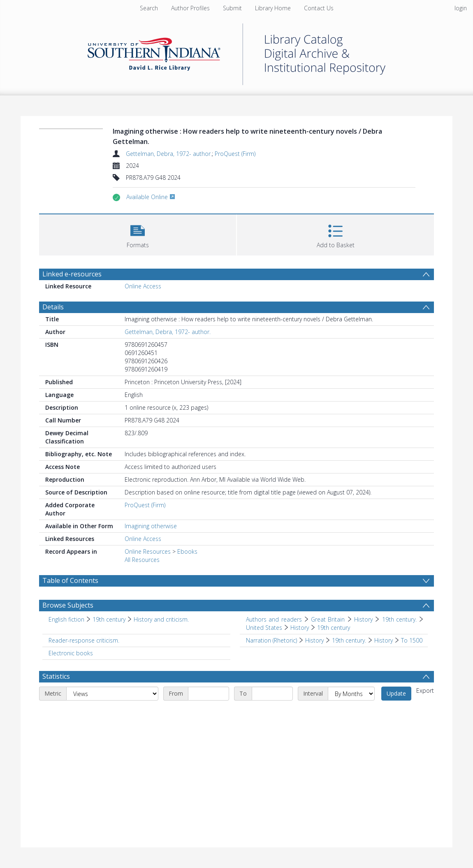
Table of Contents (70, 580)
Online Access (143, 286)
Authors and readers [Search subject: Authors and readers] (274, 619)
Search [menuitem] (149, 8)
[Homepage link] (236, 52)
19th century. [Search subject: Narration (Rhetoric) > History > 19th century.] (349, 640)
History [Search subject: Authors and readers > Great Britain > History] (363, 619)
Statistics (56, 676)
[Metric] (112, 694)
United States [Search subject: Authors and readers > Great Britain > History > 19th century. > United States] (264, 628)
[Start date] (209, 694)
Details (53, 307)
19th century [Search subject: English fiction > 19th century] (109, 619)
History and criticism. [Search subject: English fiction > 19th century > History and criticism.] (161, 619)
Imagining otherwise (151, 526)
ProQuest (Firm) (235, 154)
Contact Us (319, 8)
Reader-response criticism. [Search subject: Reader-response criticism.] (84, 640)
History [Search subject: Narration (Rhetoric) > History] (314, 640)
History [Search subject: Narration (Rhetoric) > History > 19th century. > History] (384, 640)
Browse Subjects (68, 605)
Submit (232, 8)
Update (396, 693)
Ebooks (187, 551)
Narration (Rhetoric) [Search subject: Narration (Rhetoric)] (271, 640)
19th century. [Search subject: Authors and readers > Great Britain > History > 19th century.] (399, 619)
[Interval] (351, 694)
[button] (138, 234)
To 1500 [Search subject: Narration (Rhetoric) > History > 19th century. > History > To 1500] (412, 640)
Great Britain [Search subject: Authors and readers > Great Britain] (328, 619)
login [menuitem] (461, 8)
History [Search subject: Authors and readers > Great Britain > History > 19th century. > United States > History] (300, 628)
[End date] (272, 694)
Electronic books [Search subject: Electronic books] (71, 653)
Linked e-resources (72, 274)
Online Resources (148, 551)
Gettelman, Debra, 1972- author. (169, 154)
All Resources (142, 560)
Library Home (273, 8)
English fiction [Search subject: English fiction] (66, 619)
